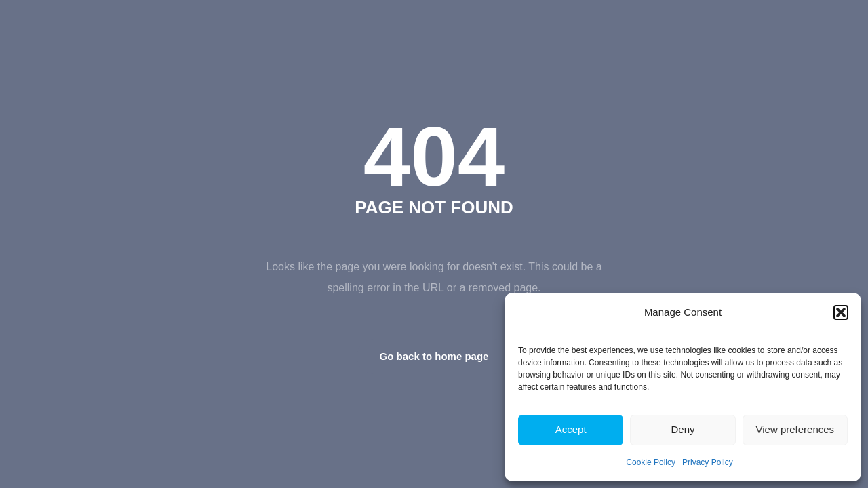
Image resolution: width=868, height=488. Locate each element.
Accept (571, 429)
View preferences (795, 429)
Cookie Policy (651, 462)
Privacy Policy (708, 462)
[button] (841, 312)
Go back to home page (434, 356)
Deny (683, 429)
